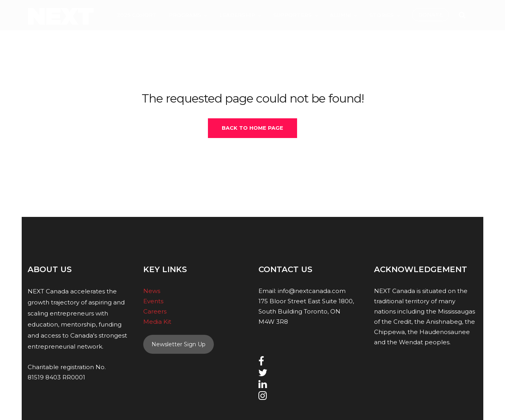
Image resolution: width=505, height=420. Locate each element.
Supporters (293, 15)
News (152, 291)
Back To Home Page (252, 128)
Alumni (340, 15)
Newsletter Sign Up (179, 344)
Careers (155, 311)
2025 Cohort (137, 15)
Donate (430, 15)
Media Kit (157, 322)
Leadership (237, 15)
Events (153, 301)
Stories (382, 15)
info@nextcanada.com (312, 291)
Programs (185, 15)
